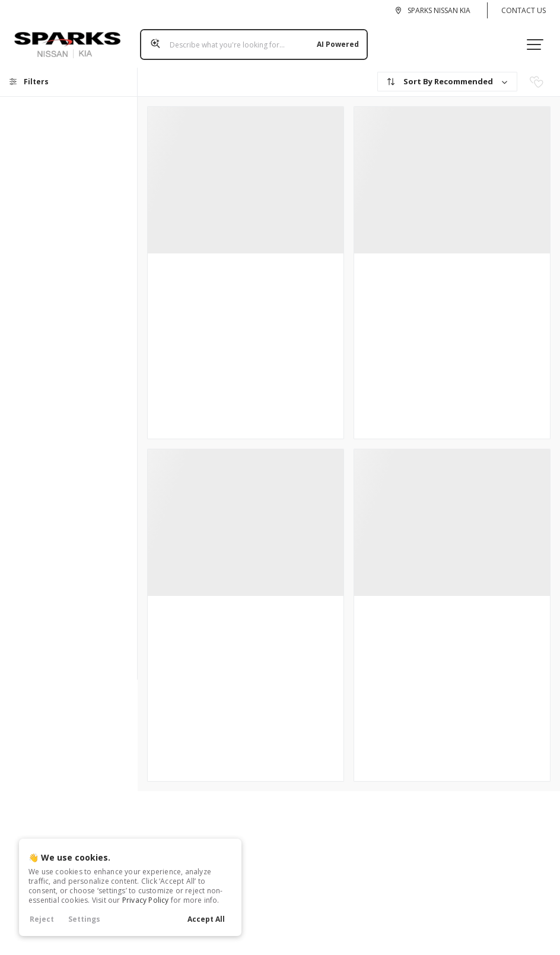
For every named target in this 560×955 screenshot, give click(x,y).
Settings (84, 919)
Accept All (206, 919)
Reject (42, 919)
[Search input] (249, 40)
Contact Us (524, 10)
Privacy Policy (146, 900)
